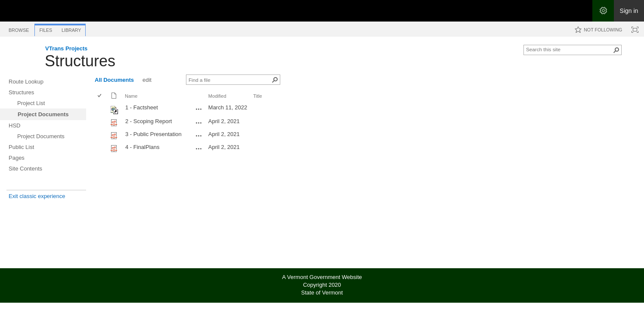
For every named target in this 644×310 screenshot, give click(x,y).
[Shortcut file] (115, 112)
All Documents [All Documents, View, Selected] (114, 80)
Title (257, 96)
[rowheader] (102, 109)
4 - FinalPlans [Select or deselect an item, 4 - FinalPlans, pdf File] (142, 147)
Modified (217, 96)
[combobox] (569, 49)
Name (131, 96)
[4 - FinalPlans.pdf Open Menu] (199, 149)
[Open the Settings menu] (603, 11)
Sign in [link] (629, 11)
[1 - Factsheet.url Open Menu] (199, 109)
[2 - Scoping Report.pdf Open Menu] (199, 123)
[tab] (19, 29)
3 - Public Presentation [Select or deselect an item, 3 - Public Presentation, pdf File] (153, 134)
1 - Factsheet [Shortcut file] (142, 107)
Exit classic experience (37, 196)
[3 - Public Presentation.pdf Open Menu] (199, 136)
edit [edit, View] (147, 80)
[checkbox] (100, 96)
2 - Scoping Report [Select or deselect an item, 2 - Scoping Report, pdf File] (149, 121)
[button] (616, 50)
